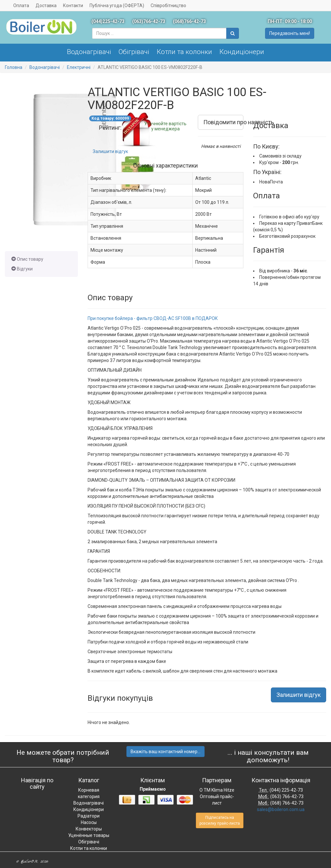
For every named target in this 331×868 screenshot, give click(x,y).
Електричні (79, 67)
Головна (14, 67)
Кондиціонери (242, 52)
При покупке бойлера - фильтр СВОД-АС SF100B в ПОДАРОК (153, 318)
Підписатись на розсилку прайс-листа (220, 820)
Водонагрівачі (89, 52)
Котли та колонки (184, 52)
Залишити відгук (110, 151)
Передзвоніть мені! (290, 33)
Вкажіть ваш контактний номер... (165, 752)
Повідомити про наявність (223, 122)
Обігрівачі (134, 52)
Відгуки (22, 269)
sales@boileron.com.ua (281, 809)
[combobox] (159, 33)
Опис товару (27, 259)
